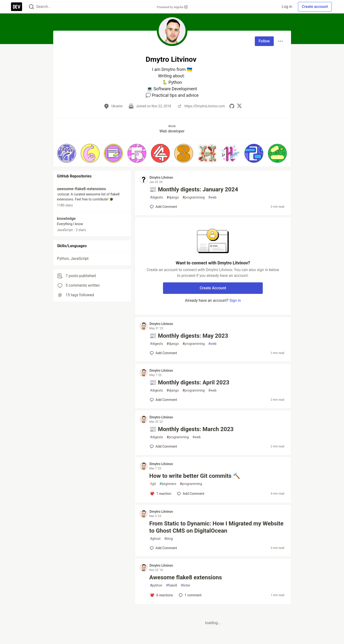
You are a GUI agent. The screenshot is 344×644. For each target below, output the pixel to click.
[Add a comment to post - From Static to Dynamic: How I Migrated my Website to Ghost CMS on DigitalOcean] (163, 548)
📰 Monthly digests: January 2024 (194, 189)
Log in (287, 7)
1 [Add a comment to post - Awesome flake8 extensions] (190, 595)
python (156, 585)
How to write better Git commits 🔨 (195, 476)
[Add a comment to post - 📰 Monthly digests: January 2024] (163, 207)
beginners (168, 484)
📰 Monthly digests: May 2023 (189, 336)
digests (157, 197)
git (153, 484)
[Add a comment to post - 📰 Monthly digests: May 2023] (163, 353)
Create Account (213, 288)
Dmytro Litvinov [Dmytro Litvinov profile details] (161, 177)
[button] (67, 153)
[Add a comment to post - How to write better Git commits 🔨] (161, 494)
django (173, 197)
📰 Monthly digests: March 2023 (191, 429)
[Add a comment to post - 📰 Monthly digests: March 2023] (163, 446)
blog (169, 539)
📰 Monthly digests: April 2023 (189, 382)
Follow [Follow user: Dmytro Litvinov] (264, 41)
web (212, 197)
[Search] (31, 7)
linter (186, 585)
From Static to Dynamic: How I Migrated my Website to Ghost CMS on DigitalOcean (216, 527)
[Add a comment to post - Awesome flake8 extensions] (161, 595)
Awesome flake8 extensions (186, 577)
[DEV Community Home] (17, 7)
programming (194, 197)
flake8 (172, 585)
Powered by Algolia (172, 7)
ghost (155, 539)
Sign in (235, 300)
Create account (315, 7)
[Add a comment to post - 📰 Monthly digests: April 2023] (163, 400)
